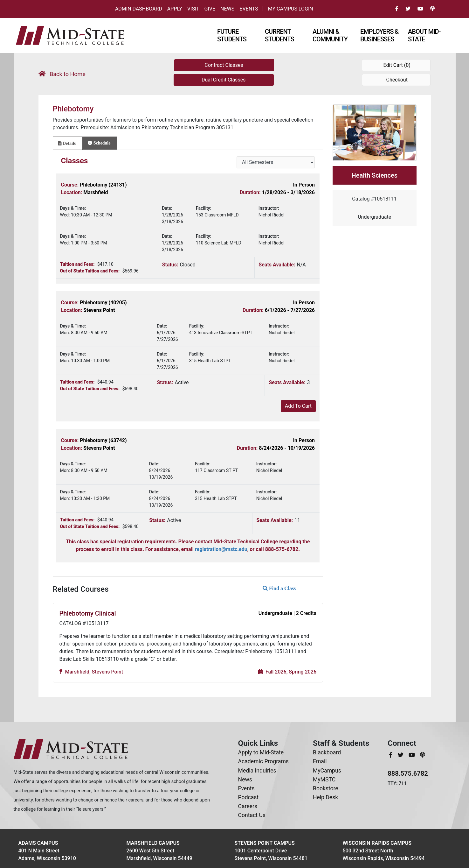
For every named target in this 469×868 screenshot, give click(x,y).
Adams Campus (38, 843)
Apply (175, 9)
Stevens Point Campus (265, 843)
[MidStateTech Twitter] (401, 755)
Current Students (279, 35)
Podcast (248, 797)
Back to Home (62, 74)
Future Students (232, 35)
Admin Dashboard (139, 9)
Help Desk (325, 797)
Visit (193, 9)
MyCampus (327, 771)
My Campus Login (291, 9)
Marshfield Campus (153, 843)
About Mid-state (424, 35)
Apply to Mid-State (261, 752)
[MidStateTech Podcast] (422, 755)
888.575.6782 (408, 773)
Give (210, 9)
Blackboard (327, 752)
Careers (248, 806)
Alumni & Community (330, 35)
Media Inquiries (257, 771)
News (227, 9)
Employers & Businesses (379, 35)
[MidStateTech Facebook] (391, 755)
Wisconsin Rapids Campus (377, 843)
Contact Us (252, 815)
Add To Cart (298, 406)
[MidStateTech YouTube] (412, 755)
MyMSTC (324, 780)
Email (320, 761)
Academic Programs (263, 761)
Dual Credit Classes (224, 80)
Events (249, 9)
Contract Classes (224, 65)
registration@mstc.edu (221, 549)
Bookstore (326, 788)
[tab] (68, 143)
